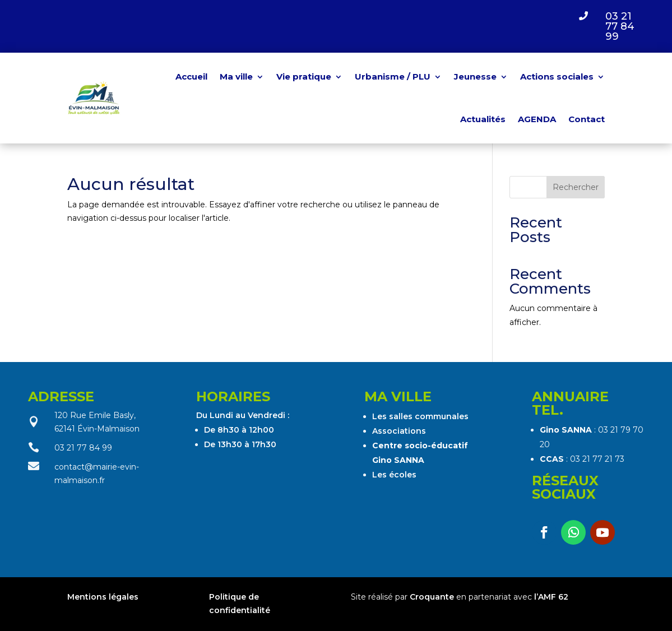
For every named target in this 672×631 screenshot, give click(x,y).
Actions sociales (557, 76)
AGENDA (537, 119)
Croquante (432, 597)
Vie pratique (304, 76)
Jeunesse (475, 76)
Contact (587, 119)
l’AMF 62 (551, 597)
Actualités (483, 119)
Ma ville (236, 76)
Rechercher (576, 187)
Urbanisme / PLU (393, 76)
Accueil (191, 76)
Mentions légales (104, 597)
